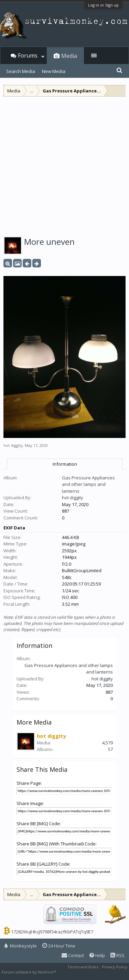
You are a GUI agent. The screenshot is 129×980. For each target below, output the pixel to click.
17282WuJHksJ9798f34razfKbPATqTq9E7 (52, 932)
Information (65, 464)
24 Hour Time (59, 946)
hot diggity (13, 445)
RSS (117, 955)
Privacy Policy (115, 967)
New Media (54, 71)
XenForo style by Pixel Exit (81, 972)
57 (110, 749)
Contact (73, 955)
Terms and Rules (83, 967)
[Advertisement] (64, 164)
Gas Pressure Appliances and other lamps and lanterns (88, 484)
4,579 (107, 743)
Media (69, 56)
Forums (28, 55)
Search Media (21, 71)
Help (97, 955)
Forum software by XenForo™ (29, 972)
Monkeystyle (21, 946)
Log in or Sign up (103, 5)
